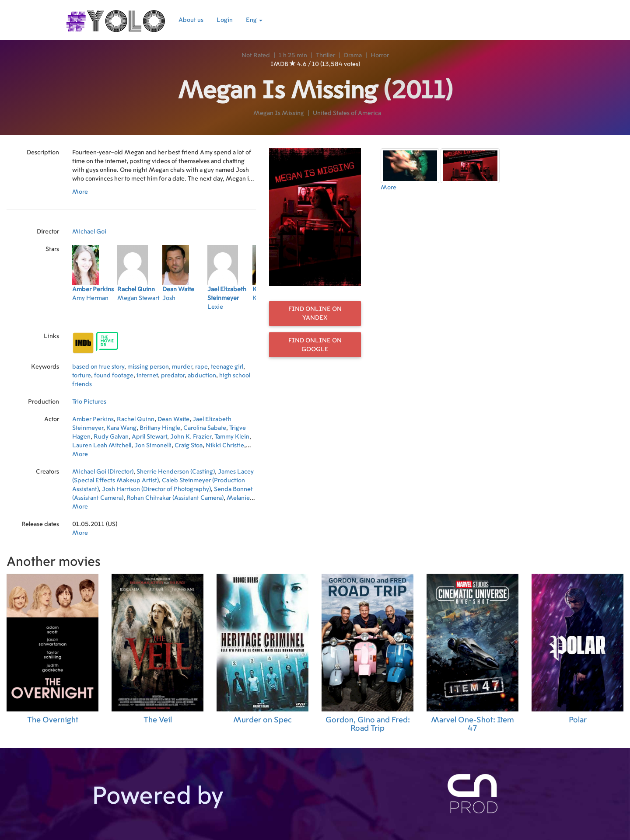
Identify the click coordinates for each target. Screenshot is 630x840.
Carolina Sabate (205, 428)
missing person (148, 367)
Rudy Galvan (111, 437)
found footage (114, 376)
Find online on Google (315, 345)
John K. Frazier (191, 437)
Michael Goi (89, 232)
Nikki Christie (225, 446)
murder (182, 367)
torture (82, 376)
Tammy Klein (232, 437)
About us (191, 20)
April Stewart (149, 437)
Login (225, 20)
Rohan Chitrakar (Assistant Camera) (175, 498)
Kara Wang (121, 428)
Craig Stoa (189, 446)
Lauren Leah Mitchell (102, 446)
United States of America (347, 113)
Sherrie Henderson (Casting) (176, 472)
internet (147, 376)
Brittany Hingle (160, 428)
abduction (202, 376)
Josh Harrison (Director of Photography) (156, 489)
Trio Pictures (89, 402)
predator (173, 376)
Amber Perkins (93, 419)
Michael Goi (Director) (103, 472)
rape (201, 367)
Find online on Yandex (315, 314)
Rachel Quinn (136, 419)
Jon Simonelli (153, 446)
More (80, 192)
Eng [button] (254, 20)
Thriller (325, 56)
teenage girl (227, 367)
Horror (380, 56)
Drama (353, 56)
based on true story (98, 367)
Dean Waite (173, 419)
